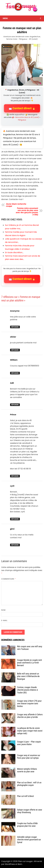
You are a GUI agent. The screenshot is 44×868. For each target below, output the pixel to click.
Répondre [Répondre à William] (15, 373)
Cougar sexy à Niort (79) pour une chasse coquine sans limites (29, 704)
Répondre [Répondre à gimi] (15, 545)
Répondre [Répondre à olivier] (15, 350)
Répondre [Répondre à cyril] (15, 519)
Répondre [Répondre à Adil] (15, 405)
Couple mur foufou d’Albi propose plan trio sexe (27, 825)
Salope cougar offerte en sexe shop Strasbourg (30, 811)
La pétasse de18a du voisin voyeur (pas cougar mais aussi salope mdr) (30, 731)
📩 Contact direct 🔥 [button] (22, 108)
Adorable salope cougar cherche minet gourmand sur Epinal (29, 840)
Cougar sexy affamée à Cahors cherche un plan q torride (30, 716)
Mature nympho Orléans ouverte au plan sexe (27, 770)
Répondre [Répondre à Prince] (15, 476)
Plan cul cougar (25, 861)
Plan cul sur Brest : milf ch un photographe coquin (29, 784)
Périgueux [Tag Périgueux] (22, 120)
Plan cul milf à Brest (25, 796)
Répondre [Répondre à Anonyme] (15, 327)
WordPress (10, 864)
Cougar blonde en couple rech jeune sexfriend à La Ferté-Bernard (30, 663)
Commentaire (9, 579)
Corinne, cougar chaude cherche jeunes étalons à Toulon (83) (27, 690)
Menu (5, 18)
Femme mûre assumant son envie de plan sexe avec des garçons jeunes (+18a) (27, 211)
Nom (3, 610)
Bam (20, 864)
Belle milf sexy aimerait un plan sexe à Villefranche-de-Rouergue (29, 676)
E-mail (4, 620)
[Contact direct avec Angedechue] (22, 65)
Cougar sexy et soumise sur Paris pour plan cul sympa (29, 757)
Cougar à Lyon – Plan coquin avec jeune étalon (29, 743)
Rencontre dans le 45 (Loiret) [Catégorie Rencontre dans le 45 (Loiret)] (27, 117)
